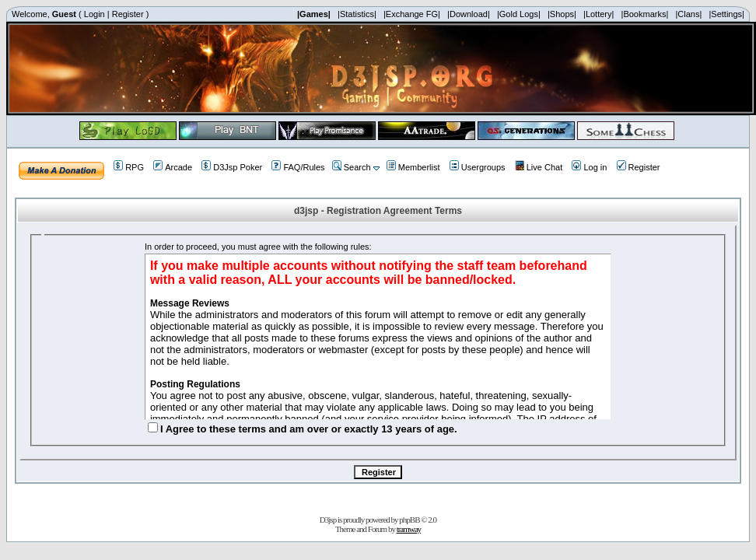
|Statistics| (357, 14)
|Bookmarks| (645, 14)
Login (94, 14)
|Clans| (688, 14)
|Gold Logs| (519, 14)
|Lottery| (598, 14)
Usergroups (478, 167)
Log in (589, 167)
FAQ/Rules (298, 167)
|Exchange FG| (412, 14)
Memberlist (413, 167)
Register (128, 14)
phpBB (409, 520)
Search (352, 167)
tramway (409, 529)
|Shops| (562, 14)
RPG (129, 167)
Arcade (173, 167)
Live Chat (539, 167)
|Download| (469, 14)
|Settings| (726, 14)
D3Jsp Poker (232, 167)
